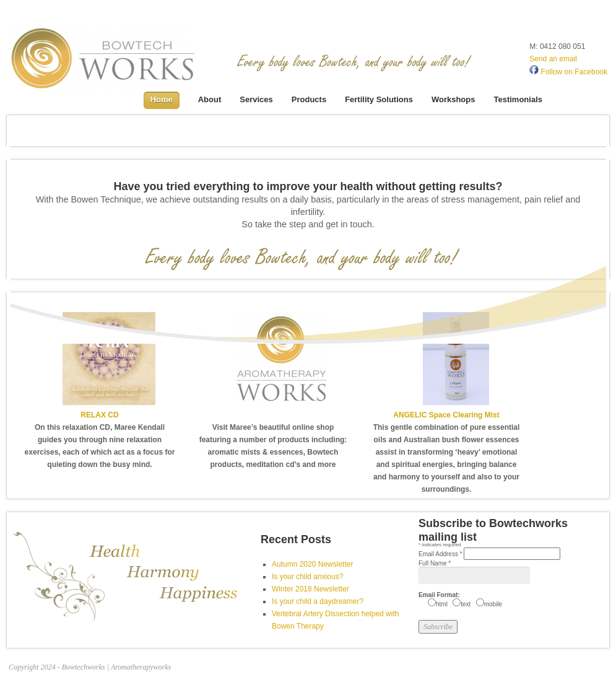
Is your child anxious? (307, 577)
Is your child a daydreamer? (318, 601)
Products (309, 99)
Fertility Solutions (379, 99)
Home (162, 99)
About (210, 99)
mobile (493, 604)
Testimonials (518, 99)
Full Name (435, 563)
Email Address (441, 554)
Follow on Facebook (568, 72)
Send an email (553, 59)
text (466, 604)
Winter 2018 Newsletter (310, 589)
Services (256, 99)
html (442, 604)
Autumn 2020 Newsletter (312, 564)
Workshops (453, 99)
